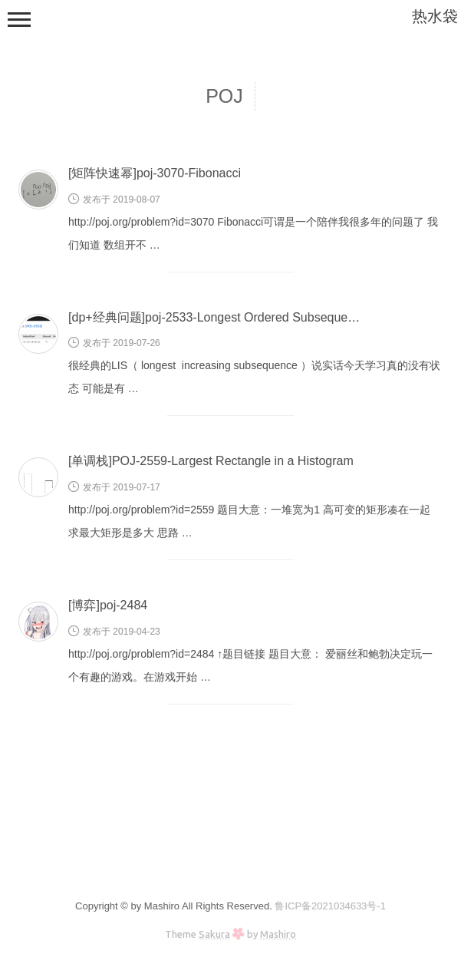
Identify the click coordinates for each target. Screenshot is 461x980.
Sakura (214, 934)
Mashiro (278, 934)
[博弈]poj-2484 (108, 605)
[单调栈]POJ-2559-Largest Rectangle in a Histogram (211, 461)
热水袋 (435, 16)
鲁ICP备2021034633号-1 (330, 906)
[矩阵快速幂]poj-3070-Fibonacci (155, 173)
